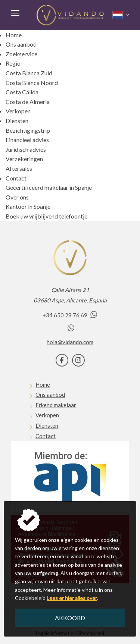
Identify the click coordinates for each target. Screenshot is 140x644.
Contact (16, 178)
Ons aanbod (21, 44)
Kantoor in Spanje (28, 206)
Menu (15, 13)
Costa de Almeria (28, 102)
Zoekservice (21, 54)
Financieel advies (27, 140)
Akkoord (70, 618)
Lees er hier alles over (72, 598)
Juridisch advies (26, 149)
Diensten (17, 121)
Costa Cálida (22, 92)
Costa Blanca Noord (32, 83)
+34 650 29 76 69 (70, 315)
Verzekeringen (24, 159)
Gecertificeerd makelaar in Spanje (49, 187)
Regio (13, 63)
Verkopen (18, 111)
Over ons (17, 197)
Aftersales (19, 168)
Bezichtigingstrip (28, 130)
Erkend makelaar (56, 405)
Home (14, 35)
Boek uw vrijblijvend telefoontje (46, 216)
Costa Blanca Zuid (29, 73)
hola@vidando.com (70, 342)
